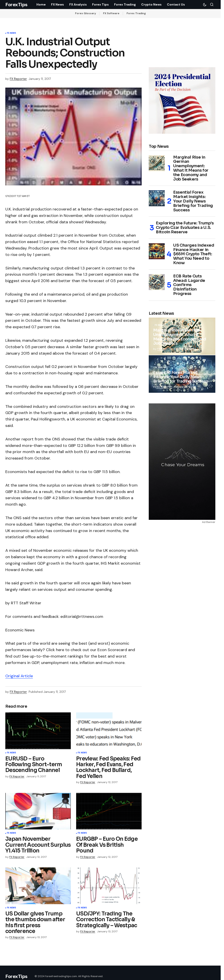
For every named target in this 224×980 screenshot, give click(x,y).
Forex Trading (136, 13)
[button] (205, 4)
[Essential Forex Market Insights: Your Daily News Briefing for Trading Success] (157, 198)
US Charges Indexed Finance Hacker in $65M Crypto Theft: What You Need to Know (194, 254)
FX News (11, 33)
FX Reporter (165, 349)
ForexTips (16, 5)
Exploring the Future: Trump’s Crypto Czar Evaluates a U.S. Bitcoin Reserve (185, 228)
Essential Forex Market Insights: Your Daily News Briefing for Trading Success (193, 201)
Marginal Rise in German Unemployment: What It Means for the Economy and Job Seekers (191, 168)
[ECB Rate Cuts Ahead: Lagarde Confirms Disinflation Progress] (157, 282)
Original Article (19, 676)
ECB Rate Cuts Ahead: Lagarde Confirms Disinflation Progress (189, 285)
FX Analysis (161, 368)
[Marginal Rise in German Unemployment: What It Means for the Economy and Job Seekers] (157, 163)
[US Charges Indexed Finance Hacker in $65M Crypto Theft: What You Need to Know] (157, 251)
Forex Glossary (85, 13)
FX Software (111, 13)
